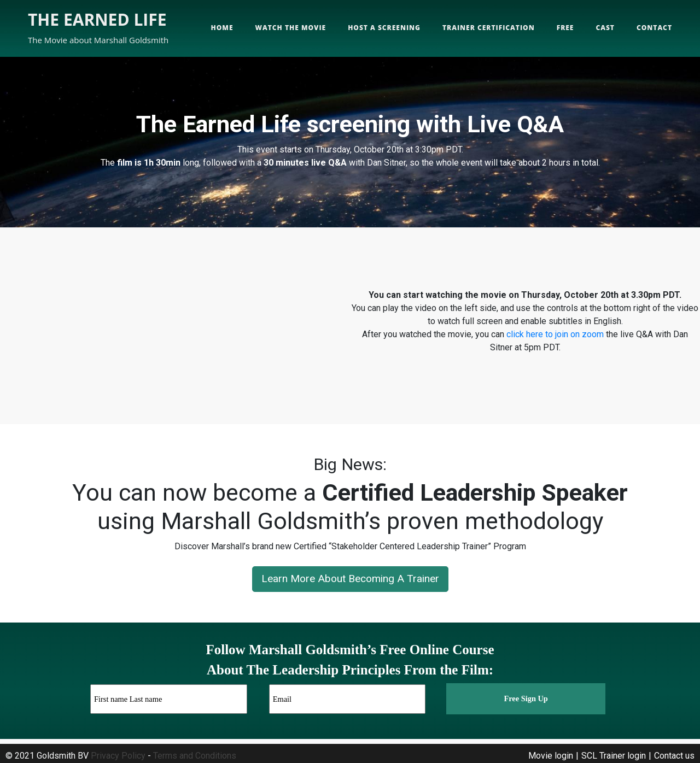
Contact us (674, 756)
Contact (654, 28)
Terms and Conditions (195, 756)
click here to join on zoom (555, 334)
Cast (605, 28)
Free (565, 28)
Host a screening (384, 28)
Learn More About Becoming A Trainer (350, 579)
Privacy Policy (118, 756)
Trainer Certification (489, 28)
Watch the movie (291, 28)
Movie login (551, 756)
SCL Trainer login (614, 756)
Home (222, 28)
